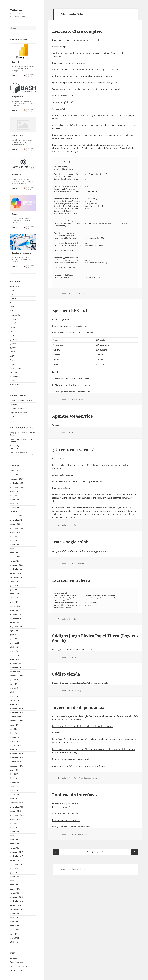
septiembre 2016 (17, 909)
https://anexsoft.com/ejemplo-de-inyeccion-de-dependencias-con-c (83, 726)
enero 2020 (15, 750)
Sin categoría (16, 368)
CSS (12, 311)
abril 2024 (14, 549)
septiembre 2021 (17, 676)
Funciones (14, 405)
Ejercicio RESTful (70, 310)
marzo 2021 (15, 696)
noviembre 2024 (17, 520)
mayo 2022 (15, 643)
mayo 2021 (15, 688)
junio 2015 (14, 934)
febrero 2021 (15, 700)
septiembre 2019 (17, 766)
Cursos (13, 319)
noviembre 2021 (17, 668)
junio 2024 (14, 540)
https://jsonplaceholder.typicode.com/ (70, 326)
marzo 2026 (15, 475)
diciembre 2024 (16, 516)
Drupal (13, 323)
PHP (12, 356)
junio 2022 (14, 639)
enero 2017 (15, 893)
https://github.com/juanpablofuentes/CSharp (73, 650)
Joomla (13, 344)
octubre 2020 (16, 717)
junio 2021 (14, 684)
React (13, 364)
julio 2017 (14, 868)
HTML (13, 327)
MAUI (13, 352)
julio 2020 (14, 729)
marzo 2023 (15, 602)
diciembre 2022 (16, 614)
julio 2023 (14, 586)
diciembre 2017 (16, 852)
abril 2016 (14, 918)
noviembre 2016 (17, 901)
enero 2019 (15, 799)
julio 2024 (14, 536)
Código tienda (66, 674)
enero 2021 (15, 704)
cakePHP (14, 307)
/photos (56, 355)
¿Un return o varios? (73, 449)
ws (82, 399)
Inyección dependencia (88, 778)
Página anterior (56, 852)
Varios (13, 381)
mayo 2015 (15, 938)
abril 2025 (14, 504)
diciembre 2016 (16, 897)
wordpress (15, 385)
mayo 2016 (15, 913)
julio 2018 (14, 823)
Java (12, 335)
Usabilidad (15, 376)
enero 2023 (15, 610)
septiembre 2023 (17, 577)
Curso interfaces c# (61, 807)
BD (12, 294)
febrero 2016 (15, 926)
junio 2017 (14, 872)
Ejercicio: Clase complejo (77, 31)
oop (82, 294)
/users (56, 365)
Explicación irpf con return (21, 400)
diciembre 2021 (16, 663)
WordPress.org (16, 970)
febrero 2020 (15, 745)
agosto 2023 (15, 581)
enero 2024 (15, 561)
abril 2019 (14, 786)
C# (11, 303)
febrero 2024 (15, 557)
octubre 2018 (16, 811)
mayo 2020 (15, 737)
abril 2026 (14, 471)
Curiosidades (15, 315)
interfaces (83, 834)
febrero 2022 (15, 655)
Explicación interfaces (75, 795)
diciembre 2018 (16, 803)
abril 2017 (14, 881)
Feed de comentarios (18, 966)
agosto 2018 (15, 819)
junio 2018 (14, 827)
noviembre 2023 (17, 569)
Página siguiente (134, 852)
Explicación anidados (19, 413)
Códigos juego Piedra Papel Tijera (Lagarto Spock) (95, 638)
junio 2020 (14, 733)
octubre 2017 (16, 860)
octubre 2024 (16, 524)
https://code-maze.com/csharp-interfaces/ (71, 827)
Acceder (14, 958)
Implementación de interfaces (66, 820)
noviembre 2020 (17, 713)
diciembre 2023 (16, 565)
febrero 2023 (15, 606)
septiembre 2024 (17, 528)
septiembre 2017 (17, 864)
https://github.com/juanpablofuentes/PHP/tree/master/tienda (80, 683)
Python (13, 360)
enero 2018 (15, 848)
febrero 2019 (15, 795)
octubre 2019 (16, 762)
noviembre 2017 (17, 856)
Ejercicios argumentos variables (23, 455)
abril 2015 (14, 942)
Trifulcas (16, 10)
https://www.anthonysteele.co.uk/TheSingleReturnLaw (77, 481)
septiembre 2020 (17, 721)
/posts (56, 340)
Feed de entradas (17, 962)
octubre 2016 (16, 905)
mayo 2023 (15, 594)
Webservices (58, 425)
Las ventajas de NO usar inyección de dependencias (79, 766)
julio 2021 (14, 680)
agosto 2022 (15, 631)
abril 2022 (14, 647)
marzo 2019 (15, 790)
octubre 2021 (16, 672)
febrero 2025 (15, 508)
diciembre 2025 (16, 479)
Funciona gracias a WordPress (73, 869)
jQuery (13, 348)
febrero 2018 (15, 844)
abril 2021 (14, 692)
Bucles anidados (17, 417)
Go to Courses (15, 276)
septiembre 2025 (17, 487)
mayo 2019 (15, 782)
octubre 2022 (16, 622)
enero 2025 (15, 512)
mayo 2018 (15, 831)
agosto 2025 (15, 491)
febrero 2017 (15, 889)
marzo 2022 (15, 651)
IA (11, 331)
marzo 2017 (15, 885)
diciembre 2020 (16, 709)
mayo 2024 (15, 545)
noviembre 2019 (17, 758)
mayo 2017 (15, 877)
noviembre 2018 (17, 807)
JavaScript (14, 340)
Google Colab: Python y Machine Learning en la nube (80, 551)
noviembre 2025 (17, 483)
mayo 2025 (15, 499)
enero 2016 (15, 930)
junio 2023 (14, 590)
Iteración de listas (17, 409)
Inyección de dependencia (78, 707)
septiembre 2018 (17, 815)
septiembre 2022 (17, 627)
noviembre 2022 (17, 618)
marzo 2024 (15, 553)
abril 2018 (14, 836)
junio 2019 (14, 778)
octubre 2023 (16, 573)
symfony (14, 372)
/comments (58, 345)
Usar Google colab (70, 542)
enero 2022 (15, 659)
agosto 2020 (15, 725)
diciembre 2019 (16, 754)
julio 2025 (14, 495)
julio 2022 (14, 635)
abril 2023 (14, 598)
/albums (57, 350)
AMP (12, 290)
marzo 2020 (15, 741)
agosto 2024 (15, 532)
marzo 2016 (15, 922)
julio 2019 (14, 774)
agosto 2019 (15, 770)
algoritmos (15, 286)
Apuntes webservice (72, 416)
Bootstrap (14, 299)
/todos (56, 360)
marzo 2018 (15, 840)
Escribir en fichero (71, 580)
